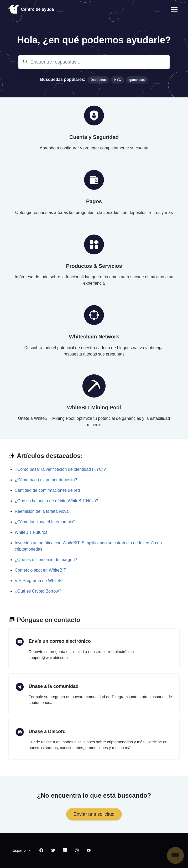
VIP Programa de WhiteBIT (40, 581)
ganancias (137, 80)
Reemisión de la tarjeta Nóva (42, 511)
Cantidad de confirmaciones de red (47, 490)
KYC (117, 80)
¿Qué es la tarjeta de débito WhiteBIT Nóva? (56, 501)
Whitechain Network (94, 337)
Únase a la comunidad (54, 686)
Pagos (94, 201)
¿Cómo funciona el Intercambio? (45, 522)
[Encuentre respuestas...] (94, 62)
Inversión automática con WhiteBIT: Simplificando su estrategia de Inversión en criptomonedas (88, 546)
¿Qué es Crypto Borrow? (38, 591)
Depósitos (98, 80)
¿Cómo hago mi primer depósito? (46, 480)
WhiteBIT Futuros (31, 532)
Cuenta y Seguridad (94, 137)
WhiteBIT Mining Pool (94, 407)
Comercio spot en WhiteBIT (40, 570)
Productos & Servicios (94, 266)
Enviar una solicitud (94, 814)
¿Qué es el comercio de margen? (46, 560)
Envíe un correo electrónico (60, 641)
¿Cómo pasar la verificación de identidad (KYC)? (60, 469)
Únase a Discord (47, 731)
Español (22, 850)
